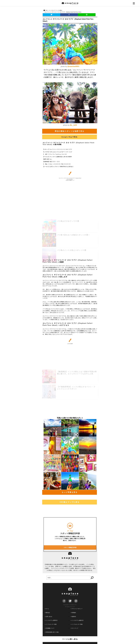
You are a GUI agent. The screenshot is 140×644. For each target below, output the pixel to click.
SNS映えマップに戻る (69, 502)
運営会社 (47, 613)
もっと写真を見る (70, 492)
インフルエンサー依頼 (51, 624)
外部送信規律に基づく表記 (52, 632)
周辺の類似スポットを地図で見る (70, 131)
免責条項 (73, 616)
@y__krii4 (73, 125)
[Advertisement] (70, 244)
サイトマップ (74, 628)
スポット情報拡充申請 (70, 565)
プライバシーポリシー (77, 609)
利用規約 (73, 613)
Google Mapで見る (70, 137)
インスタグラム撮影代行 (77, 620)
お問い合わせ (48, 616)
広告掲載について (50, 628)
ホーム (47, 609)
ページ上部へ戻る (70, 639)
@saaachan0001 (73, 66)
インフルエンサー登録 (77, 624)
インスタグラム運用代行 (51, 620)
